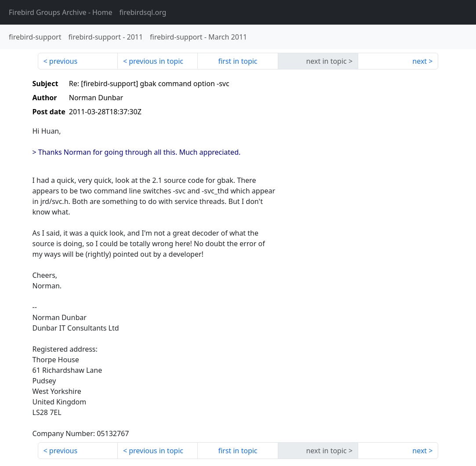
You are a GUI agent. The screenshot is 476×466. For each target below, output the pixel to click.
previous (63, 61)
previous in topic (156, 61)
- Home (61, 12)
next (420, 61)
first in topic (238, 61)
